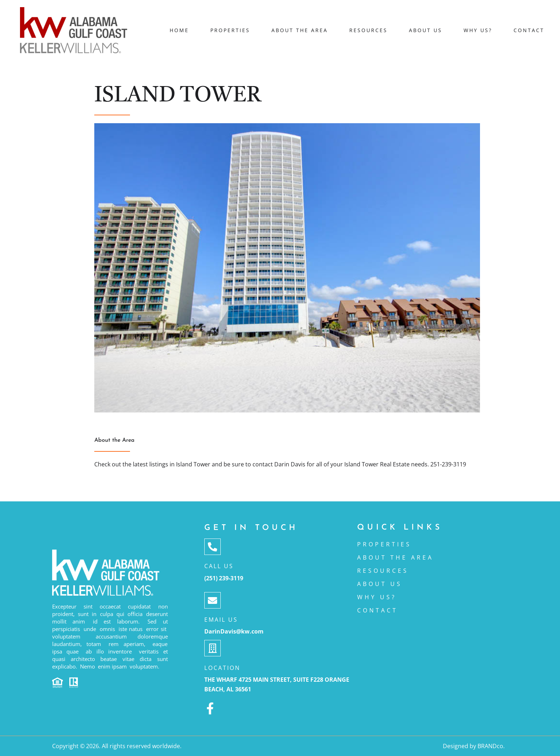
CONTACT (377, 610)
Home (179, 30)
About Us (426, 30)
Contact (529, 30)
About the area (300, 30)
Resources (368, 30)
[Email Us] (212, 600)
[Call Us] (212, 547)
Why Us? (478, 30)
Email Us (221, 620)
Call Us (219, 566)
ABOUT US (380, 584)
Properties (230, 30)
